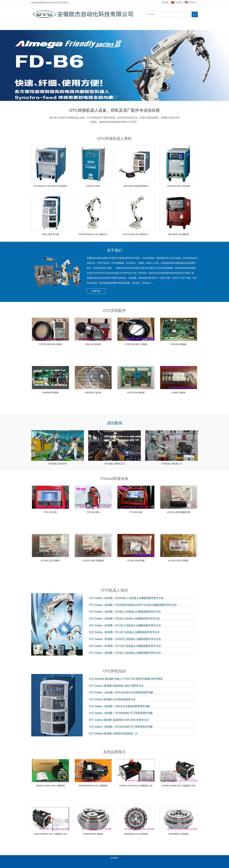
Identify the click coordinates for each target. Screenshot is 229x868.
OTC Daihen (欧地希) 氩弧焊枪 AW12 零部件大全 (116, 686)
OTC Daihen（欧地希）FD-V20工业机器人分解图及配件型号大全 (125, 646)
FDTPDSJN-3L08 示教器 (50, 344)
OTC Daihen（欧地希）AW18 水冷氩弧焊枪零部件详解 (119, 706)
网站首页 (40, 26)
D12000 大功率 (93, 186)
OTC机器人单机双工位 (114, 464)
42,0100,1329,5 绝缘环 (179, 561)
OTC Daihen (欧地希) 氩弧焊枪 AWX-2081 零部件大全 (119, 720)
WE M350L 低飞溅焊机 (179, 234)
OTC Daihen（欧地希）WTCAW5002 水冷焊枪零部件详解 (121, 693)
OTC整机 (59, 26)
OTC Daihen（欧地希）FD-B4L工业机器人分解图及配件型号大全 (125, 653)
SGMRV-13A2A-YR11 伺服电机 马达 (136, 786)
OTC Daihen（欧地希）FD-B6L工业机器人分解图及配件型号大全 (125, 612)
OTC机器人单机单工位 (171, 464)
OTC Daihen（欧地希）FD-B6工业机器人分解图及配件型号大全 (124, 619)
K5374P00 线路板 (179, 344)
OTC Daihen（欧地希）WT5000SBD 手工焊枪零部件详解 (121, 713)
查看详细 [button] (96, 291)
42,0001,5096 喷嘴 (136, 561)
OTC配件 (77, 26)
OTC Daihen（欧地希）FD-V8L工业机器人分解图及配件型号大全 (125, 626)
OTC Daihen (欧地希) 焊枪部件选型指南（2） (114, 734)
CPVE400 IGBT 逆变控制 (179, 186)
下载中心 (148, 26)
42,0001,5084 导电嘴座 (93, 561)
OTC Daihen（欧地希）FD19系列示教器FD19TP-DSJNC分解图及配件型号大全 (133, 605)
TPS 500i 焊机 (136, 512)
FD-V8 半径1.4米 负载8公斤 (136, 234)
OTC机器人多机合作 (58, 464)
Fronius (94, 26)
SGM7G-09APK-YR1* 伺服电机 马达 (50, 834)
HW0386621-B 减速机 (179, 834)
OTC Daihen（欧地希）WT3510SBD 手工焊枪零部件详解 (121, 727)
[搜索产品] (168, 14)
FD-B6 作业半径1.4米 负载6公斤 (93, 234)
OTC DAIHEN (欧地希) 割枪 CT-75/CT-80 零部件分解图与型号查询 (126, 679)
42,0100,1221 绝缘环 (50, 561)
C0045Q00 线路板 (50, 393)
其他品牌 (130, 26)
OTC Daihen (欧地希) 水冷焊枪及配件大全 (112, 699)
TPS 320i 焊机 (50, 512)
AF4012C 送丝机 (93, 344)
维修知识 (112, 26)
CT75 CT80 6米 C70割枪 (136, 344)
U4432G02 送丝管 (93, 393)
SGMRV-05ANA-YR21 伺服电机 (93, 786)
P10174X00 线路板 (136, 393)
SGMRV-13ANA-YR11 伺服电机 (50, 786)
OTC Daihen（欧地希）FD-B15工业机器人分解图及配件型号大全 (125, 639)
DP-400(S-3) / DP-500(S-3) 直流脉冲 (50, 186)
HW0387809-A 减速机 (93, 834)
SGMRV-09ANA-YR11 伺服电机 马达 (179, 786)
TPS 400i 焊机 (93, 512)
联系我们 (166, 26)
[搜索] (195, 14)
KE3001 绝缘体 (179, 393)
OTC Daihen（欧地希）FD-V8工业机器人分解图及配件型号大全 (124, 632)
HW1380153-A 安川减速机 (136, 834)
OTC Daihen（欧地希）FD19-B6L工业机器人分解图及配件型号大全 (126, 598)
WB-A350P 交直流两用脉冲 (136, 186)
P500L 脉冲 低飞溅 (50, 234)
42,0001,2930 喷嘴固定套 (179, 512)
